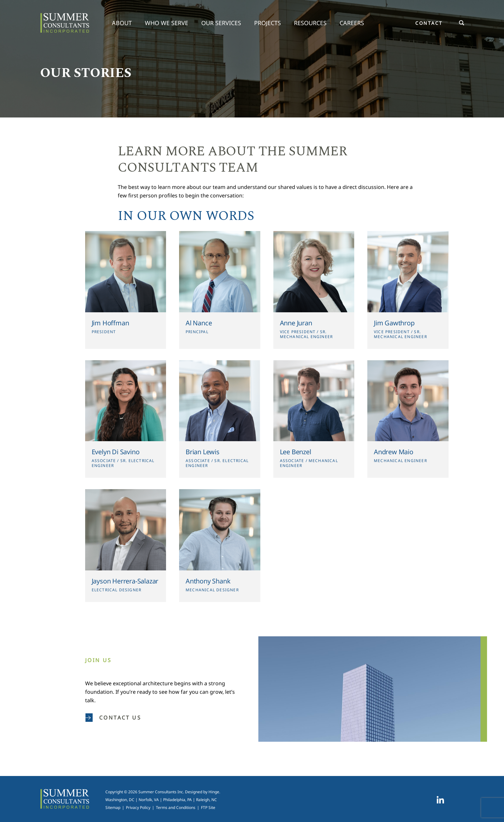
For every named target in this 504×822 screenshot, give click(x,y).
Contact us (113, 718)
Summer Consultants (65, 23)
